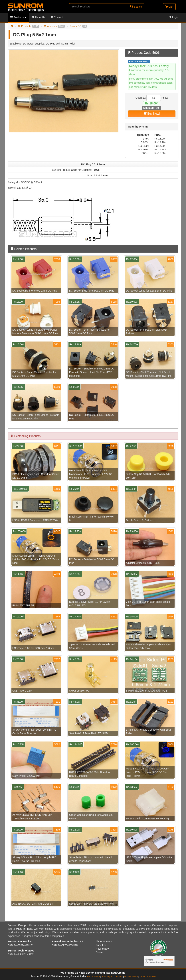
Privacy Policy (131, 977)
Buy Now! (152, 114)
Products (18, 17)
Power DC (78, 26)
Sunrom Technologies (21, 951)
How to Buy (102, 949)
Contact (57, 17)
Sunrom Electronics (20, 941)
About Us (38, 17)
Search (136, 7)
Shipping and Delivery (112, 977)
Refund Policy (93, 977)
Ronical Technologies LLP (68, 941)
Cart (169, 7)
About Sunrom (104, 941)
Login (174, 17)
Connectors (54, 26)
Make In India (24, 929)
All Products (28, 26)
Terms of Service (148, 977)
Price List (101, 945)
